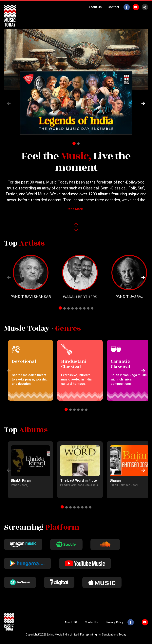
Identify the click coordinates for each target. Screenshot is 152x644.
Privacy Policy (115, 622)
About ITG (71, 622)
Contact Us (92, 622)
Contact (113, 7)
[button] (143, 103)
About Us (95, 7)
